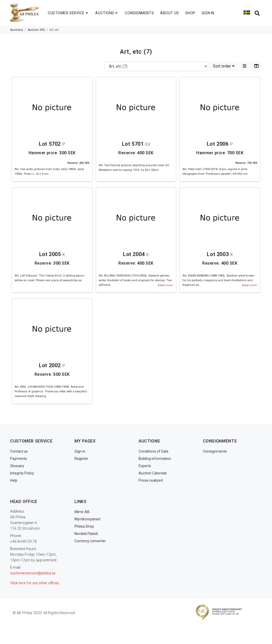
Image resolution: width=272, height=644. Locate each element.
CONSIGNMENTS (139, 13)
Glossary (17, 466)
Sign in (80, 451)
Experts (145, 466)
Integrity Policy (22, 473)
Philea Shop (84, 526)
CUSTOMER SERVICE (68, 13)
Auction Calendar (153, 473)
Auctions (17, 30)
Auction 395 (36, 30)
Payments (19, 459)
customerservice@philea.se (33, 573)
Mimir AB (82, 512)
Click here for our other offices (35, 583)
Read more (165, 285)
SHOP (190, 13)
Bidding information (155, 459)
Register (81, 459)
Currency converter (90, 541)
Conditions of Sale (154, 451)
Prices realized (151, 480)
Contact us (19, 451)
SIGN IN (208, 13)
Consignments (215, 451)
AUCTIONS (107, 13)
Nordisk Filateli (86, 534)
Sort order (224, 66)
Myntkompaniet (87, 519)
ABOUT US (169, 13)
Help (14, 480)
